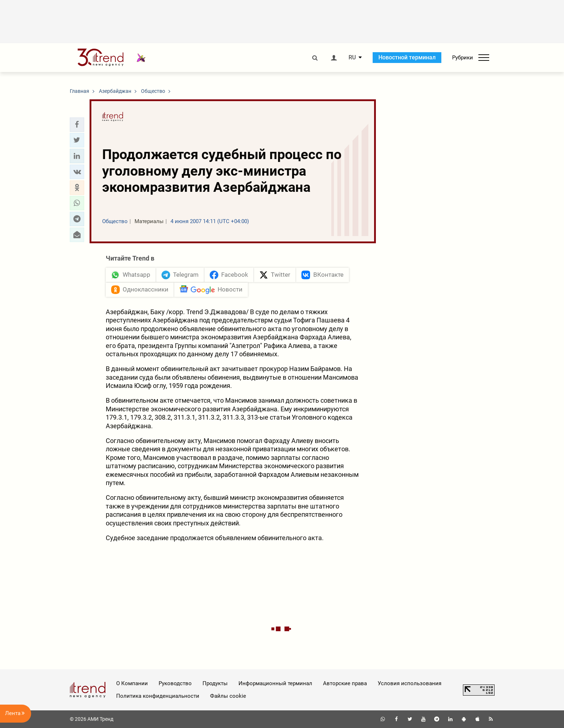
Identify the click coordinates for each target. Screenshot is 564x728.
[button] (77, 125)
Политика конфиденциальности (158, 696)
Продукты (215, 683)
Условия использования (410, 683)
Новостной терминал (407, 57)
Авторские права (345, 683)
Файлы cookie (228, 696)
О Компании (132, 683)
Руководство (175, 683)
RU (352, 58)
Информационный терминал (275, 683)
